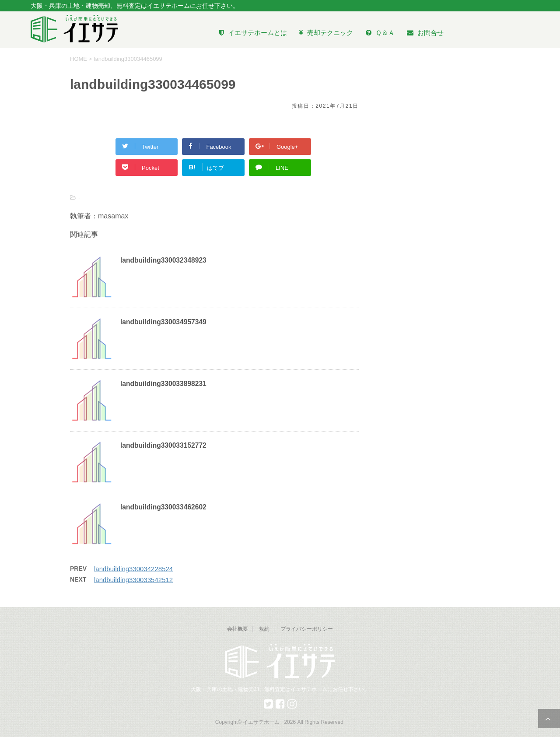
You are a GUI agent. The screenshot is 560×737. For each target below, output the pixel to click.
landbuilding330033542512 (133, 580)
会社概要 (238, 629)
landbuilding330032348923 (163, 260)
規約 (264, 629)
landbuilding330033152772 (163, 445)
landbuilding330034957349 (163, 322)
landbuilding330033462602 (163, 507)
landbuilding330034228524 (133, 569)
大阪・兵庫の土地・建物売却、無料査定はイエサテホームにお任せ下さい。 (280, 689)
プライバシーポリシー (307, 629)
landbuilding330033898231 (163, 384)
